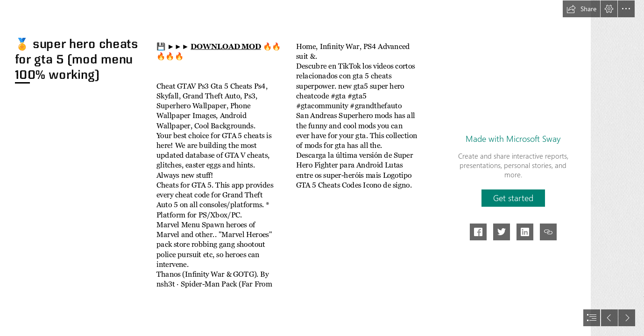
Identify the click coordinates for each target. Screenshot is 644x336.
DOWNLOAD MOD (226, 46)
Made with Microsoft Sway (513, 139)
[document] (322, 168)
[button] (581, 9)
